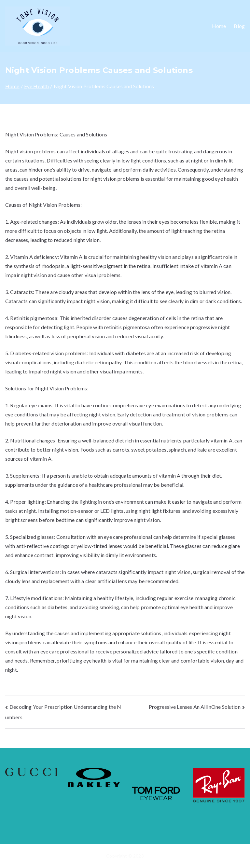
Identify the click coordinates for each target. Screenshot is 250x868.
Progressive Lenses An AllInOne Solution (195, 707)
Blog (239, 26)
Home (219, 26)
